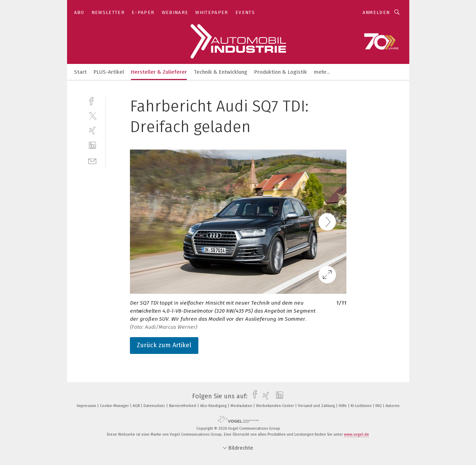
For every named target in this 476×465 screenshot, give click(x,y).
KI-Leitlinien (362, 406)
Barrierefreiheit (183, 406)
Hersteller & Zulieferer (159, 72)
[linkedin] (92, 146)
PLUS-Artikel (109, 72)
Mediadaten (242, 406)
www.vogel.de (357, 434)
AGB (137, 406)
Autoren (393, 406)
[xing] (92, 130)
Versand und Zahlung (317, 406)
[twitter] (92, 115)
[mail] (92, 161)
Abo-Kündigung (214, 406)
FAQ (379, 406)
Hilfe (343, 406)
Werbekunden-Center (276, 406)
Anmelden (376, 12)
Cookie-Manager (115, 406)
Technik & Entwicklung (221, 72)
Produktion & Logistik (281, 72)
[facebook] (92, 100)
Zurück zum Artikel (164, 345)
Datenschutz (155, 406)
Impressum (87, 406)
